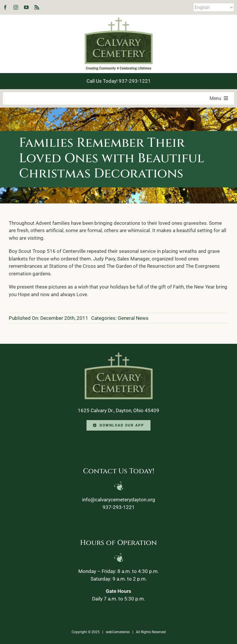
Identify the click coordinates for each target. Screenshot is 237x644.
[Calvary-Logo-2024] (119, 20)
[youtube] (26, 7)
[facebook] (5, 7)
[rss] (37, 7)
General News (133, 318)
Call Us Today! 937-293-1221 (119, 81)
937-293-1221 (119, 507)
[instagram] (16, 7)
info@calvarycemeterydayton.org (119, 500)
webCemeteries (118, 632)
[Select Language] (214, 7)
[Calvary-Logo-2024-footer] (119, 355)
